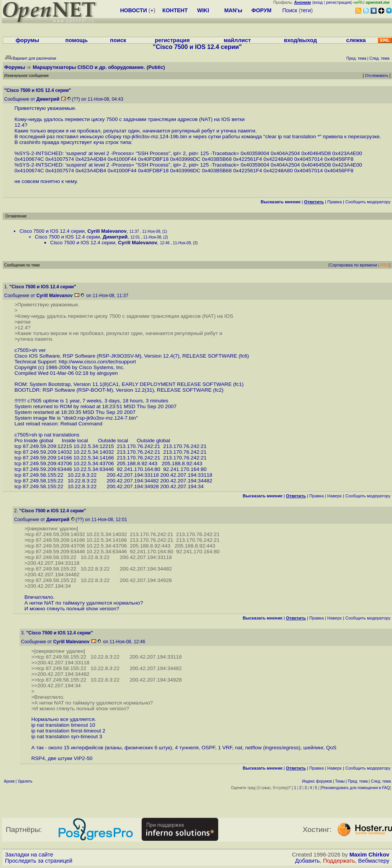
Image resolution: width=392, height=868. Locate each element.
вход (318, 2)
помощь (76, 40)
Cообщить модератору (368, 202)
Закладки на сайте (29, 855)
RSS (385, 265)
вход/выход (300, 40)
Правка (335, 202)
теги (306, 10)
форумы (28, 40)
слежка (356, 40)
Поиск (290, 10)
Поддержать (339, 861)
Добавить (308, 861)
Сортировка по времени (353, 265)
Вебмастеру (374, 861)
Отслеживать (376, 76)
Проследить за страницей (39, 861)
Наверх (335, 496)
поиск (118, 40)
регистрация (339, 2)
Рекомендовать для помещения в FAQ (356, 788)
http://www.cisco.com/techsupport (97, 362)
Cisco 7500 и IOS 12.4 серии (52, 231)
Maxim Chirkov (369, 855)
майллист (237, 40)
